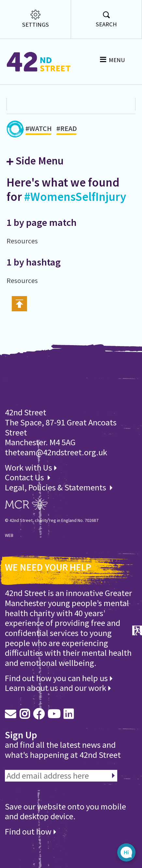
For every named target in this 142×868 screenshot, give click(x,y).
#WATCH (39, 130)
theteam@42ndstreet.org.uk (56, 452)
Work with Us (31, 467)
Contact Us (25, 477)
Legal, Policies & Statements (59, 487)
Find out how (30, 831)
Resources (22, 241)
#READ (67, 130)
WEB (9, 535)
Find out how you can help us (59, 678)
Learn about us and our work (58, 688)
